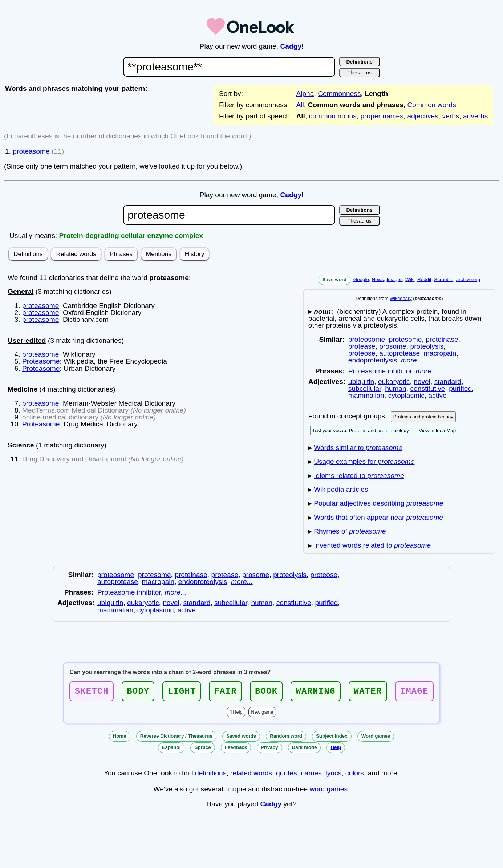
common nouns (333, 116)
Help (238, 714)
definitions (211, 775)
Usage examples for (364, 461)
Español (171, 749)
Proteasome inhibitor (380, 371)
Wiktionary (401, 298)
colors (355, 775)
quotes (287, 775)
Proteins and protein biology (423, 417)
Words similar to (358, 448)
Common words (431, 105)
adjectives (423, 116)
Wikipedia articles (341, 489)
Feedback (236, 749)
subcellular (365, 388)
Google (361, 279)
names (311, 775)
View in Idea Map (437, 431)
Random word (286, 738)
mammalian (366, 395)
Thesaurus (360, 73)
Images (395, 279)
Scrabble (444, 279)
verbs (451, 116)
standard (448, 382)
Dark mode (305, 749)
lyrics (333, 775)
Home (120, 738)
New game (262, 714)
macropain (440, 353)
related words (251, 775)
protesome (405, 339)
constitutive (427, 388)
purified (460, 388)
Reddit (424, 279)
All (300, 105)
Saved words (241, 738)
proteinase (442, 339)
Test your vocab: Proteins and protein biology (361, 431)
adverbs (475, 116)
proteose (362, 353)
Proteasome (41, 361)
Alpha (305, 94)
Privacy (269, 749)
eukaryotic (394, 382)
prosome (393, 346)
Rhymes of (350, 531)
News (378, 279)
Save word (335, 279)
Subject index (332, 738)
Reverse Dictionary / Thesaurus (176, 738)
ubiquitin (361, 382)
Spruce (202, 749)
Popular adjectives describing (378, 503)
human (396, 388)
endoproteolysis (373, 360)
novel (422, 382)
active (438, 395)
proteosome (367, 339)
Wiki (410, 279)
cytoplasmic (406, 395)
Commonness (339, 94)
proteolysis (427, 346)
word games (329, 791)
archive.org (468, 279)
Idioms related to (359, 476)
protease (362, 346)
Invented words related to (372, 545)
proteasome (31, 151)
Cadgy (291, 46)
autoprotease (399, 353)
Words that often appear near (378, 517)
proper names (382, 116)
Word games (376, 738)
